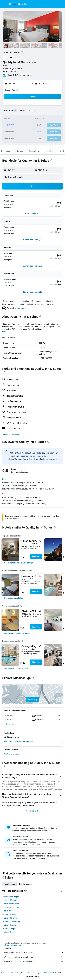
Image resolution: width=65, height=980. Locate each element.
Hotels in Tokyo (9, 929)
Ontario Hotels (31, 973)
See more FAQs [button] (32, 811)
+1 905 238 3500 (10, 72)
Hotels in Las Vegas (11, 897)
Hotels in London (10, 925)
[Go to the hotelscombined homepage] (19, 4)
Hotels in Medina (10, 914)
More (4, 332)
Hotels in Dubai (9, 911)
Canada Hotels (13, 973)
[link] (19, 563)
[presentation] (22, 52)
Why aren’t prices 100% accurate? (34, 962)
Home (3, 973)
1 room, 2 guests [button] (12, 90)
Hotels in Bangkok (10, 932)
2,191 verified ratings (23, 75)
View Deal (36, 557)
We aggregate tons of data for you (34, 957)
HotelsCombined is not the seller (34, 952)
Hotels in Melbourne (11, 904)
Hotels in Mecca (9, 900)
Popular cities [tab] (9, 884)
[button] (4, 4)
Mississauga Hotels (51, 973)
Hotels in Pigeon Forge (12, 907)
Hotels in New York (10, 918)
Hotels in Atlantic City (11, 921)
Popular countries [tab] (26, 884)
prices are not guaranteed (12, 945)
